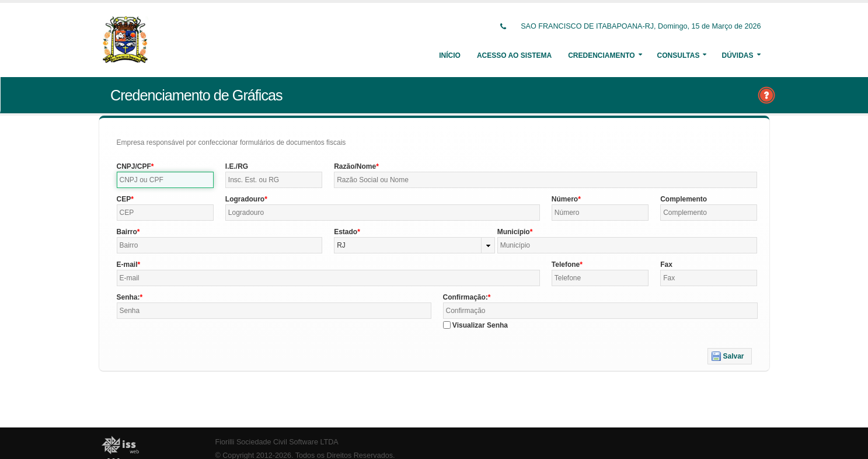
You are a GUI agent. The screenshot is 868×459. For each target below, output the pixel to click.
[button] (729, 356)
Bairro (127, 232)
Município (514, 232)
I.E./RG (237, 166)
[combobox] (414, 245)
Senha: (128, 297)
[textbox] (165, 180)
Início (450, 55)
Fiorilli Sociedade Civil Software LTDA (277, 442)
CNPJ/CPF (134, 166)
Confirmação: (466, 297)
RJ (341, 245)
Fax (666, 265)
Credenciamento (601, 55)
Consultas (679, 55)
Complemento (684, 199)
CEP (124, 199)
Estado (346, 232)
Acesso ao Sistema (514, 55)
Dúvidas (737, 55)
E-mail (127, 265)
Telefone (566, 265)
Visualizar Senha (480, 325)
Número (565, 199)
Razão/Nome (355, 166)
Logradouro (245, 199)
